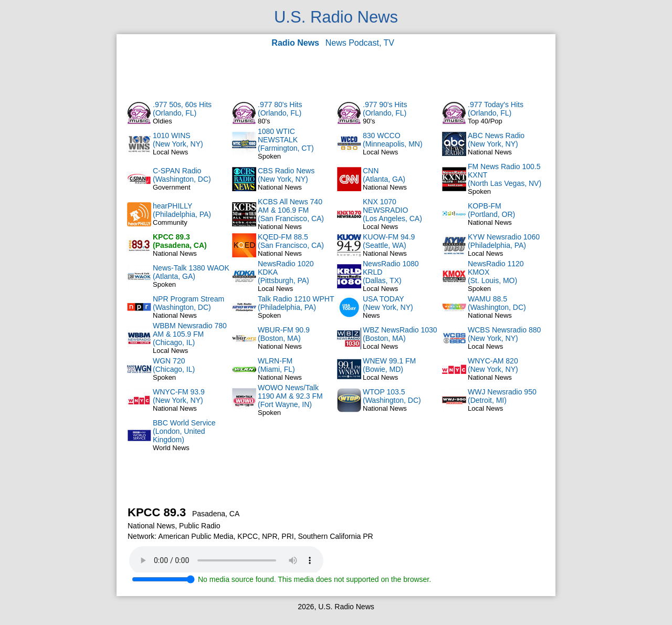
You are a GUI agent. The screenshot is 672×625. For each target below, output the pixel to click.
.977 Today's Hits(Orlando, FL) (496, 109)
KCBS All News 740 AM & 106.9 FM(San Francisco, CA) (291, 210)
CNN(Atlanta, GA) (384, 175)
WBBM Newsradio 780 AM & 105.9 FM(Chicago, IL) (190, 334)
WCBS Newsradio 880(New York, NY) (504, 334)
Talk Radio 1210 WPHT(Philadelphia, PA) (296, 303)
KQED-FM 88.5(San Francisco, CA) (291, 241)
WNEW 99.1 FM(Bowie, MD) (389, 365)
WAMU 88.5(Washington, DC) (497, 303)
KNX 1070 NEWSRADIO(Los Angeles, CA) (392, 210)
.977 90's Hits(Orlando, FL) (385, 109)
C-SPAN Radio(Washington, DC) (182, 175)
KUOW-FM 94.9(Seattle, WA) (389, 241)
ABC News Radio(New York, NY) (496, 140)
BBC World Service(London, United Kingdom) (184, 431)
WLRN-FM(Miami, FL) (276, 365)
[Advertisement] (336, 74)
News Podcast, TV (360, 43)
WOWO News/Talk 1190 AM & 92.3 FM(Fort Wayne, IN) (290, 396)
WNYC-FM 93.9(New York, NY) (179, 396)
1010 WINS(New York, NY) (178, 140)
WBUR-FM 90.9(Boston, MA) (284, 334)
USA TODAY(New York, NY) (388, 303)
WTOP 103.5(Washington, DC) (392, 396)
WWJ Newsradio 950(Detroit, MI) (502, 396)
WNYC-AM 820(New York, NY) (493, 365)
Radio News (295, 43)
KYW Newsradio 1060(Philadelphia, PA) (504, 241)
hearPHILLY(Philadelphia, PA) (182, 210)
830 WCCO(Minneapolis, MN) (393, 140)
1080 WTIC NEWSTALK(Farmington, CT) (286, 140)
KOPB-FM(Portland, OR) (491, 210)
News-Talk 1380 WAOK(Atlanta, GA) (191, 272)
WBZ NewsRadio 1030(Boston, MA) (400, 334)
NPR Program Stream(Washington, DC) (188, 303)
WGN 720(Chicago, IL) (174, 365)
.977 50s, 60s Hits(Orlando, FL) (182, 109)
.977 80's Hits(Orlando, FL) (280, 109)
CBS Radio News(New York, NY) (286, 175)
